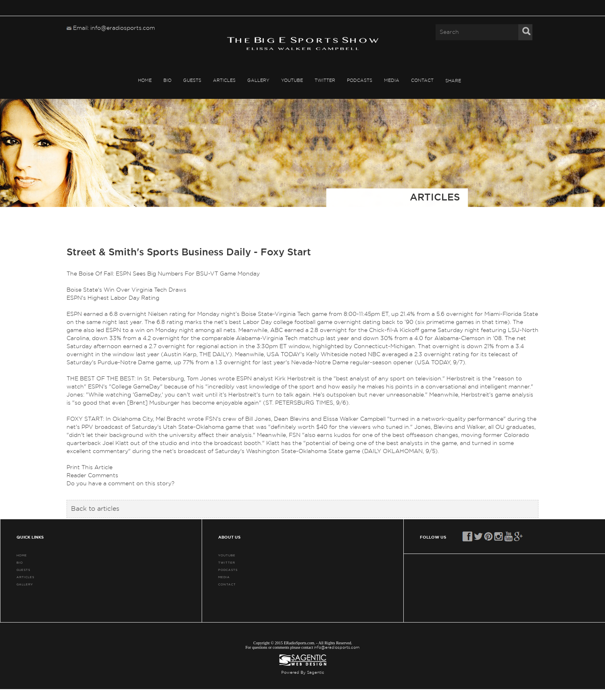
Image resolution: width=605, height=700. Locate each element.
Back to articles (95, 509)
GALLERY (258, 80)
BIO (167, 80)
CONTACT (422, 80)
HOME (145, 80)
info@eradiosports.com (337, 648)
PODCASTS (360, 80)
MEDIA (392, 80)
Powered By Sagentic (303, 673)
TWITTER (325, 80)
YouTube (292, 80)
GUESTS (192, 80)
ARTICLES (224, 80)
